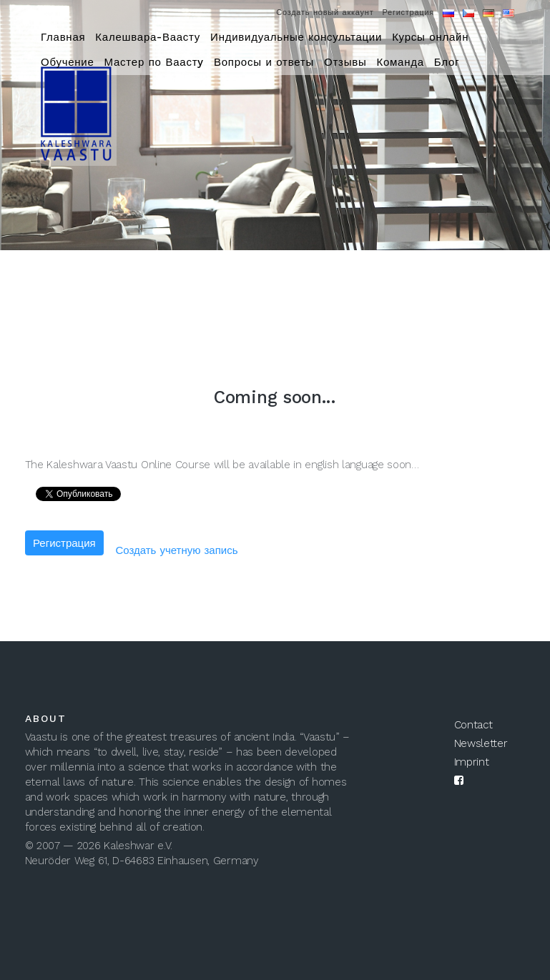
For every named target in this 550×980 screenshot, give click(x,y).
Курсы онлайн (430, 37)
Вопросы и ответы (264, 62)
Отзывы (345, 62)
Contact (473, 725)
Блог (447, 62)
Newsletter (481, 743)
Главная (63, 37)
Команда (400, 62)
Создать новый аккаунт (325, 13)
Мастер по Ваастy (154, 62)
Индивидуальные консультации (296, 37)
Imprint (472, 762)
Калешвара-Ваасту (148, 37)
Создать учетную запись (176, 550)
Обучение (68, 62)
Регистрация (408, 13)
